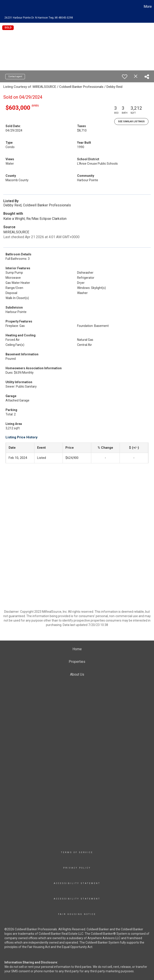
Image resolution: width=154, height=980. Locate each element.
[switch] (125, 77)
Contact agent (15, 76)
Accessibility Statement (77, 883)
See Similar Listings (131, 122)
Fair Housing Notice (77, 914)
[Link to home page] (6, 7)
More (148, 7)
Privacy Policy (77, 868)
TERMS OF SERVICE (77, 852)
